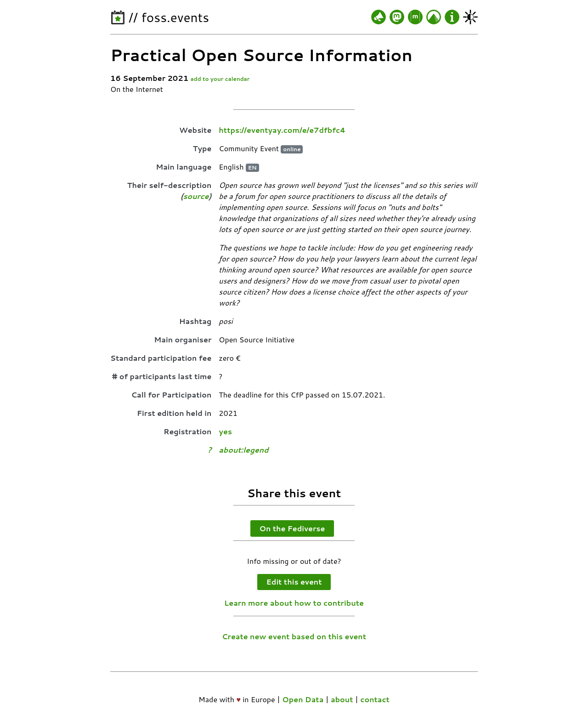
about (342, 699)
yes (225, 431)
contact (375, 699)
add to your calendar (220, 79)
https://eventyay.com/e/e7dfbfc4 (282, 130)
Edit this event (294, 582)
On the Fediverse (292, 528)
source (196, 196)
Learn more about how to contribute (294, 603)
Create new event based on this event (294, 636)
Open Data (303, 699)
